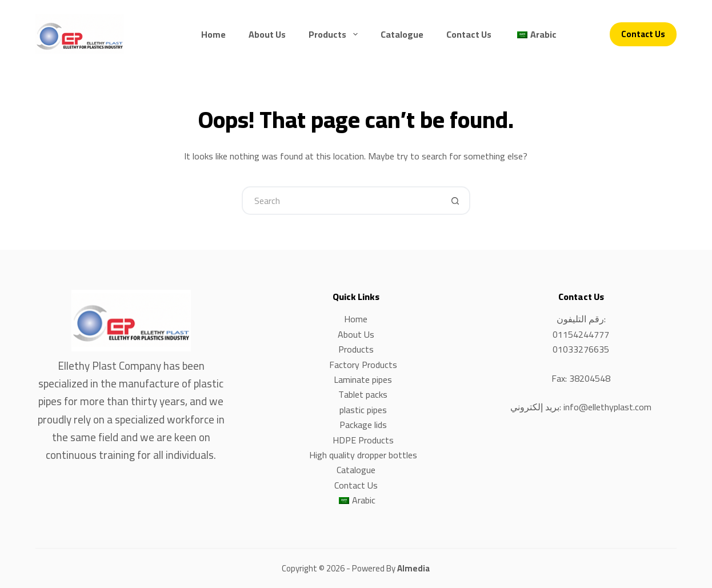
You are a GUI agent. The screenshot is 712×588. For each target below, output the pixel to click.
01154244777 (581, 334)
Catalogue (356, 470)
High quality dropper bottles (363, 455)
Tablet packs (363, 394)
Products (356, 349)
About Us (356, 334)
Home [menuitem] (213, 34)
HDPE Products (363, 440)
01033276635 (581, 349)
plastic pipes (363, 410)
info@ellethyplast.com (607, 407)
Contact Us (643, 34)
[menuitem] (535, 34)
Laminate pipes (363, 379)
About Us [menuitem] (267, 34)
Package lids (363, 425)
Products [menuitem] (335, 34)
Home (356, 319)
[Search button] (456, 201)
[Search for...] (342, 201)
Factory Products (363, 365)
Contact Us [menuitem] (469, 34)
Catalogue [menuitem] (402, 34)
